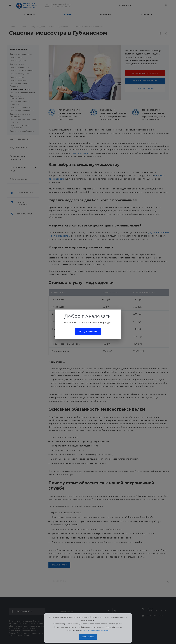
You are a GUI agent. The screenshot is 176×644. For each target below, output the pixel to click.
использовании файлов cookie (95, 630)
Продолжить (88, 332)
